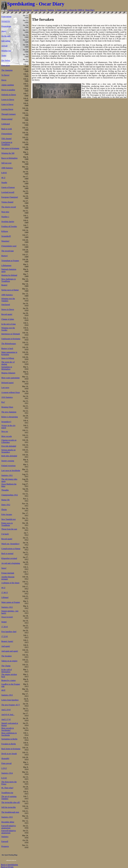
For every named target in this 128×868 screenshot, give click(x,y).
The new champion (9, 412)
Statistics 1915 (7, 817)
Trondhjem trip (7, 793)
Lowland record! (8, 192)
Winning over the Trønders (8, 300)
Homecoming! (7, 119)
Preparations (6, 26)
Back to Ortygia (7, 867)
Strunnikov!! (6, 422)
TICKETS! (6, 21)
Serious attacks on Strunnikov (8, 451)
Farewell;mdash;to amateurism (9, 827)
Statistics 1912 (7, 607)
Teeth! (4, 56)
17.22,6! (5, 636)
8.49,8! (4, 173)
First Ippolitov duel (9, 632)
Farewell (5, 841)
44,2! (3, 588)
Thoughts (5, 490)
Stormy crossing (8, 461)
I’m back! (5, 534)
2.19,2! (4, 768)
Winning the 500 (8, 153)
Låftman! (5, 597)
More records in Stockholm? (8, 729)
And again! (6, 646)
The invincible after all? (11, 802)
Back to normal (7, 553)
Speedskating (21, 4)
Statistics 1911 (7, 475)
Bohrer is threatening (10, 417)
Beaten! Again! (7, 641)
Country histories (40, 10)
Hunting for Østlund (9, 275)
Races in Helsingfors (9, 158)
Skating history (26, 10)
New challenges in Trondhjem (9, 280)
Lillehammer (6, 265)
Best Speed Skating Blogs (10, 855)
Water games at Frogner (11, 602)
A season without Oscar (11, 392)
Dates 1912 (6, 505)
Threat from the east (9, 529)
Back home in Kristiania (11, 749)
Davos (4, 80)
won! (9, 246)
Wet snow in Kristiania (10, 148)
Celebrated (6, 124)
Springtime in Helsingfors (7, 368)
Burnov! (5, 256)
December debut (8, 822)
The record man (7, 251)
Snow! (4, 568)
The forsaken (6, 656)
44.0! (3, 690)
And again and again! (10, 651)
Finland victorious (8, 466)
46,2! (3, 178)
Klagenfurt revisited (9, 558)
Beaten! (4, 285)
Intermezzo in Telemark (11, 334)
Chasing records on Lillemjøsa (9, 441)
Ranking (51, 10)
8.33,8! (4, 778)
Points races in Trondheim (7, 524)
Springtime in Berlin (9, 739)
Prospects (5, 846)
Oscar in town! (7, 617)
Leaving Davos (7, 109)
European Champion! (10, 197)
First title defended (9, 446)
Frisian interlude (8, 573)
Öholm (4, 510)
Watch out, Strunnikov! (10, 544)
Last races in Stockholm (11, 470)
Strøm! (4, 622)
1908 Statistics (7, 168)
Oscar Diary (52, 4)
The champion (7, 70)
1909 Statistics (7, 295)
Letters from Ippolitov (10, 700)
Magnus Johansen (8, 373)
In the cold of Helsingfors (7, 671)
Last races (5, 388)
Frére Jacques (7, 514)
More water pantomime (10, 378)
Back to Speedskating (9, 865)
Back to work (7, 129)
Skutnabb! (5, 758)
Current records (14, 10)
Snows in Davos (8, 309)
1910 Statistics (7, 397)
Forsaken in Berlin (9, 744)
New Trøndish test (8, 519)
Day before (6, 60)
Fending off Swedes (9, 226)
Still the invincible (9, 807)
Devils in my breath (9, 754)
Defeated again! (8, 383)
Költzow (5, 231)
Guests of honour (8, 187)
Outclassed (6, 305)
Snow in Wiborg (8, 358)
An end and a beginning (11, 563)
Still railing (6, 41)
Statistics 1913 (7, 695)
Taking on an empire (9, 661)
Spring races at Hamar (10, 290)
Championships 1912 (10, 495)
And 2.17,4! (6, 719)
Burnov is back (7, 348)
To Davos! (5, 75)
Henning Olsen (7, 407)
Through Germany (9, 114)
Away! (4, 31)
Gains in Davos (7, 104)
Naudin (4, 182)
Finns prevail (6, 763)
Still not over (6, 163)
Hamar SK (5, 500)
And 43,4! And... (8, 715)
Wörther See (6, 51)
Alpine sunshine (8, 85)
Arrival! (5, 46)
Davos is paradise (8, 90)
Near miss (5, 212)
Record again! (7, 314)
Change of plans (8, 319)
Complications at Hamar (11, 549)
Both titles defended (9, 456)
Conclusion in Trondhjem (7, 143)
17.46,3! (5, 593)
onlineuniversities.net (11, 860)
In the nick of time (9, 324)
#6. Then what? (7, 788)
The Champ (6, 666)
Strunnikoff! (6, 236)
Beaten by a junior (9, 680)
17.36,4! (5, 627)
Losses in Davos (8, 100)
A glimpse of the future (10, 583)
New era (5, 431)
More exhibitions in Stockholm (9, 734)
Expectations (6, 17)
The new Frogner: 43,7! (11, 705)
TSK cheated (6, 139)
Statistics (5, 837)
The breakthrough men (10, 812)
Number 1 (5, 217)
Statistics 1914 (7, 773)
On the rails (6, 36)
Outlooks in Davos (9, 95)
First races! (6, 65)
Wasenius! (5, 241)
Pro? (3, 402)
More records (7, 436)
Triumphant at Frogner (10, 261)
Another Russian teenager (8, 578)
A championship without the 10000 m (70, 10)
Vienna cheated (7, 202)
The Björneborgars (9, 344)
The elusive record (9, 207)
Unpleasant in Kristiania (11, 339)
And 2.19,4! (6, 710)
